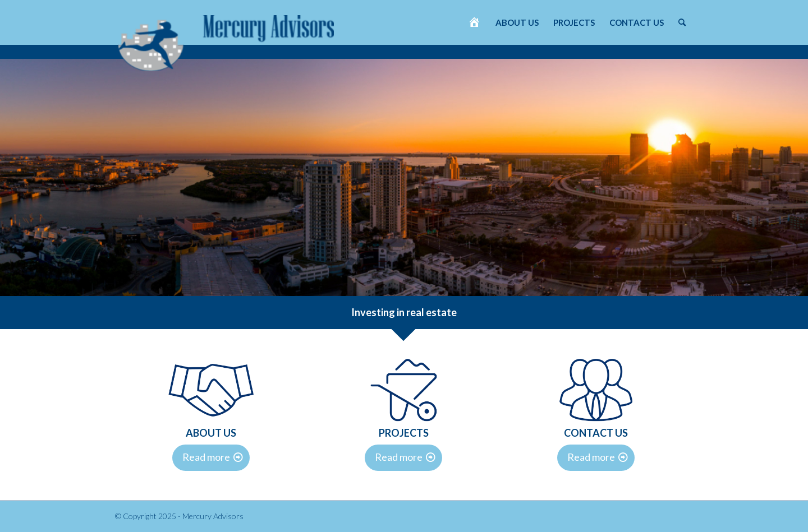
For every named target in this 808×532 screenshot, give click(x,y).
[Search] (682, 22)
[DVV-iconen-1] (596, 390)
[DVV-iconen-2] (211, 390)
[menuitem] (474, 22)
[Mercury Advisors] (226, 38)
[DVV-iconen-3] (404, 390)
